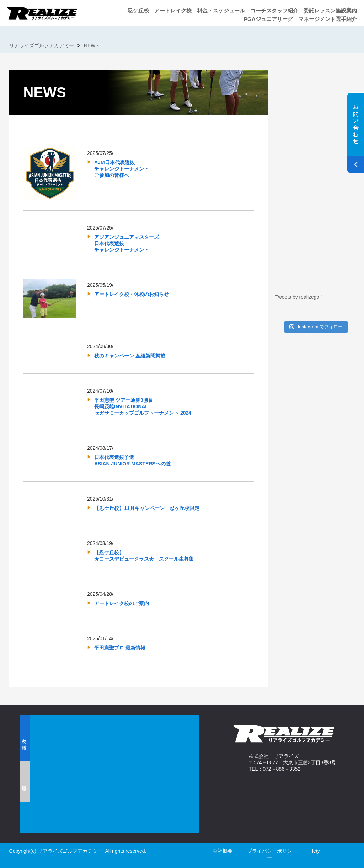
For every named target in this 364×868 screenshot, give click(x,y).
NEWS (91, 45)
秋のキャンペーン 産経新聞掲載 (130, 356)
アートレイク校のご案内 (122, 603)
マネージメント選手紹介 (328, 19)
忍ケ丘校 (138, 10)
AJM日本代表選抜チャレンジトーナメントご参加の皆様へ (122, 169)
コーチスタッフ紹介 (274, 10)
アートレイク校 (173, 10)
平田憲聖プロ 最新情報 (120, 648)
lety (316, 851)
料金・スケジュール (221, 10)
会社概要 (223, 851)
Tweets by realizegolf (299, 297)
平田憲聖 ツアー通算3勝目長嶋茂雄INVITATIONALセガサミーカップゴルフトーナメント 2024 (143, 406)
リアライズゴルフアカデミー (42, 45)
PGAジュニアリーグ (268, 19)
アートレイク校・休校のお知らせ (132, 294)
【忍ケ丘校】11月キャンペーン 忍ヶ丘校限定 (147, 508)
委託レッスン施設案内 (330, 10)
